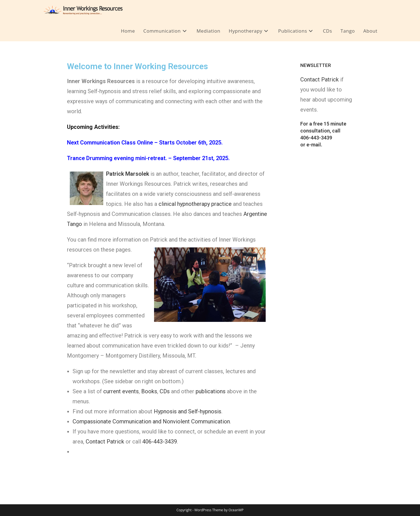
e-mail (314, 145)
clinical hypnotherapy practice (195, 204)
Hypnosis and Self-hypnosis (188, 411)
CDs (165, 391)
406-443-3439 (160, 442)
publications (211, 391)
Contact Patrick (105, 442)
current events (121, 391)
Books (149, 391)
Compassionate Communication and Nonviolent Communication (151, 421)
